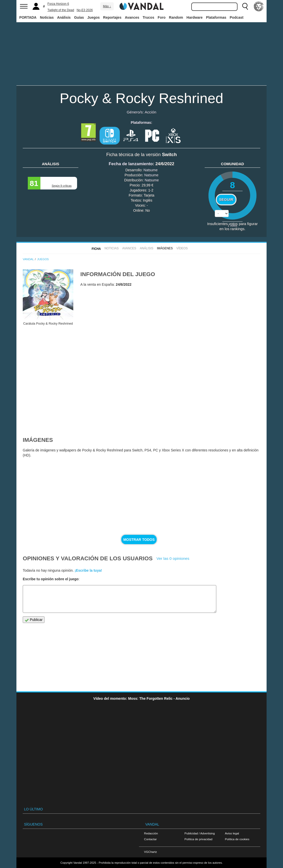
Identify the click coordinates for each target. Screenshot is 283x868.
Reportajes (112, 17)
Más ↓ (107, 6)
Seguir (226, 200)
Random (176, 17)
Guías (79, 17)
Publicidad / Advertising (200, 833)
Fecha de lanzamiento (131, 164)
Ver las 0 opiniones (173, 558)
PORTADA (28, 17)
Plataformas (216, 17)
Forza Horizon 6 (58, 4)
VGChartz (150, 852)
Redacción (151, 833)
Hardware (195, 17)
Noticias (47, 17)
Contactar (150, 839)
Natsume (151, 170)
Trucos (149, 17)
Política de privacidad (198, 839)
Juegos (94, 17)
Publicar (34, 620)
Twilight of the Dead (61, 10)
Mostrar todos (139, 540)
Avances (132, 17)
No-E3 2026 (85, 10)
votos (232, 225)
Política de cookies (237, 839)
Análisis (64, 17)
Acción (150, 112)
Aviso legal (232, 833)
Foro (162, 17)
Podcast (237, 17)
